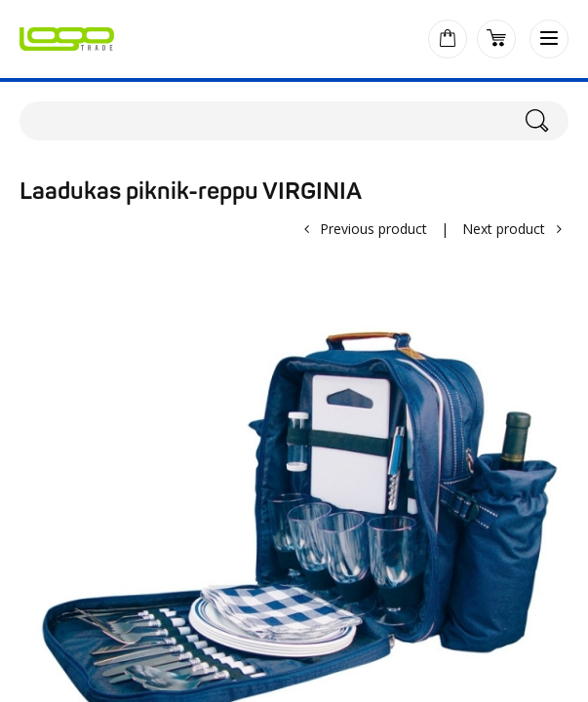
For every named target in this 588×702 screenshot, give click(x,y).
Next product (504, 229)
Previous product (373, 229)
